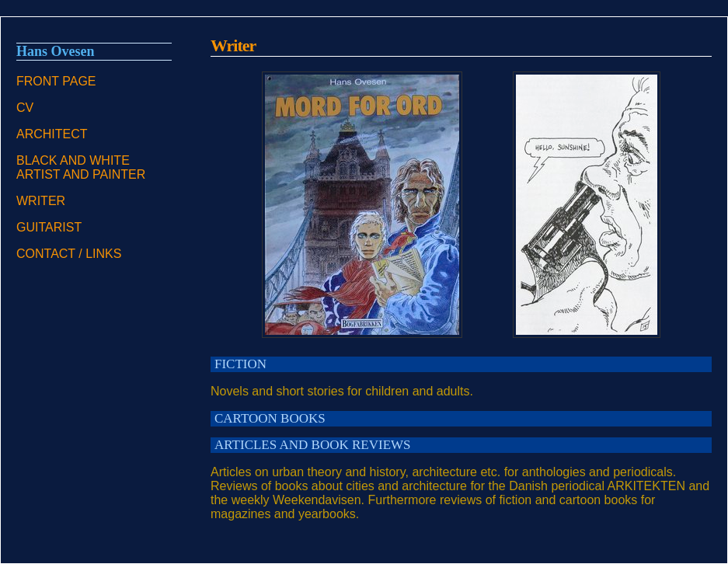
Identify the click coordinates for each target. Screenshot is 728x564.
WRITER (41, 201)
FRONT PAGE (56, 81)
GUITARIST (49, 227)
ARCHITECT (52, 134)
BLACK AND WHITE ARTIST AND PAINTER (81, 167)
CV (25, 108)
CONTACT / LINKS (69, 254)
